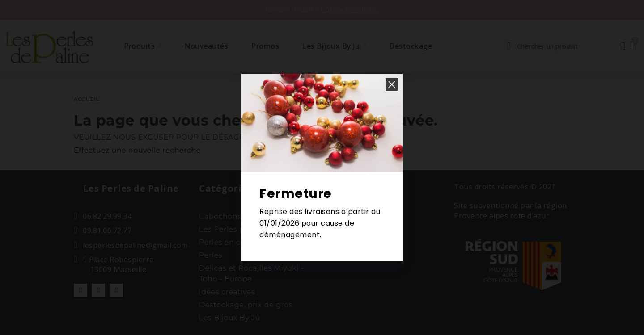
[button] (392, 84)
